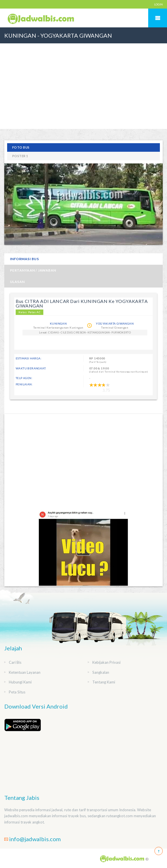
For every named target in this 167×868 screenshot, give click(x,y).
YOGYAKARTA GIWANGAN (115, 323)
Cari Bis (15, 662)
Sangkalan (101, 672)
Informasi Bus (24, 259)
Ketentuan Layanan (25, 672)
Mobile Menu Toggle (158, 18)
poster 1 (20, 156)
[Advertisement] (83, 86)
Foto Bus (21, 147)
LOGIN (158, 4)
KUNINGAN (58, 323)
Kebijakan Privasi (106, 662)
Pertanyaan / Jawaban (33, 270)
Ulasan (17, 282)
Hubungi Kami (20, 682)
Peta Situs (17, 692)
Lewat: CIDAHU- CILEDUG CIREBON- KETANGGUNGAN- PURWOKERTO (85, 332)
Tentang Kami (104, 682)
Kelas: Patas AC (29, 312)
